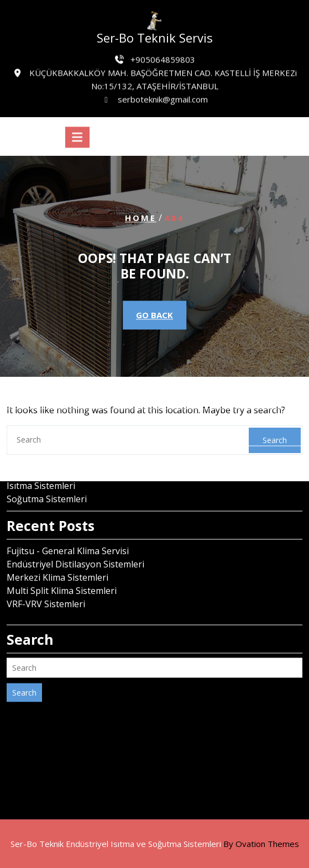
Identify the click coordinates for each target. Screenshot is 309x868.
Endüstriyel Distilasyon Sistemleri (75, 517)
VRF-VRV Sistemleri (46, 556)
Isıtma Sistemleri (41, 438)
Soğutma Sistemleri (47, 451)
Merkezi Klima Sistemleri (57, 530)
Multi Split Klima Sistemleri (62, 543)
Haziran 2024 (34, 386)
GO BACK (154, 315)
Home (141, 218)
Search (24, 645)
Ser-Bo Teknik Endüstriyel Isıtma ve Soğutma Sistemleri (155, 844)
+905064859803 (163, 57)
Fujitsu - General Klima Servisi (68, 503)
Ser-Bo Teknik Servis (155, 38)
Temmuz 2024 (36, 373)
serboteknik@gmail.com (163, 97)
